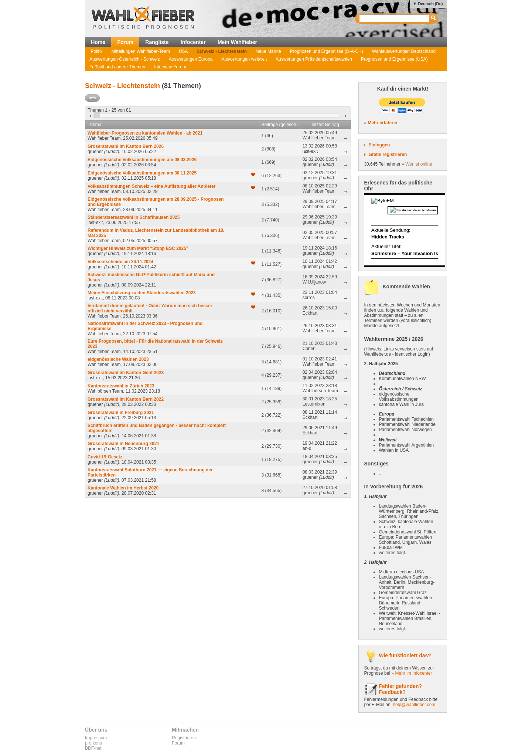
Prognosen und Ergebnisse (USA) (394, 59)
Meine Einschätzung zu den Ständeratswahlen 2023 (142, 293)
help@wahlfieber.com (414, 705)
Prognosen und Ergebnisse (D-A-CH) (327, 51)
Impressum (96, 738)
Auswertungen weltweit (244, 59)
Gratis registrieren (388, 155)
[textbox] (395, 18)
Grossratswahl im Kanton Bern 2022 (126, 399)
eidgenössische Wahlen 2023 (118, 359)
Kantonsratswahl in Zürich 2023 (121, 386)
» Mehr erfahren (381, 123)
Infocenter (193, 42)
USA (183, 51)
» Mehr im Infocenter (412, 673)
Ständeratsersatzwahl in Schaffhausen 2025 (134, 217)
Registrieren (184, 738)
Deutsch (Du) (430, 4)
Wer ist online (419, 164)
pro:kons (93, 743)
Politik (97, 51)
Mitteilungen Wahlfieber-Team (141, 51)
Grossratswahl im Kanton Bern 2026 (126, 146)
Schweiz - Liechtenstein (222, 51)
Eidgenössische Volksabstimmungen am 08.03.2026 (142, 160)
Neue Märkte (268, 51)
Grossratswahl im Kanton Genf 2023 (126, 373)
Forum (125, 42)
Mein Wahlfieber (237, 42)
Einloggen (379, 145)
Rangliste (157, 42)
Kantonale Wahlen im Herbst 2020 (123, 488)
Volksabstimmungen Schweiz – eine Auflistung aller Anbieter (151, 186)
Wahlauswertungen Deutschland (404, 51)
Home (98, 42)
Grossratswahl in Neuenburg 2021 (123, 444)
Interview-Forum (170, 67)
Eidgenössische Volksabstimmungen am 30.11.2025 (142, 173)
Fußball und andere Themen (117, 67)
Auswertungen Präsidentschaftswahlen (314, 59)
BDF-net (93, 748)
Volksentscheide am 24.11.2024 (120, 262)
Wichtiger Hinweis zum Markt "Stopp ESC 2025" (138, 248)
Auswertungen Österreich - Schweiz (125, 59)
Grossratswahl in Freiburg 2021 (121, 413)
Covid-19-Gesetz (105, 457)
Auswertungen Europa (191, 59)
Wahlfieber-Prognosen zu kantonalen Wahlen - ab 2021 (145, 133)
